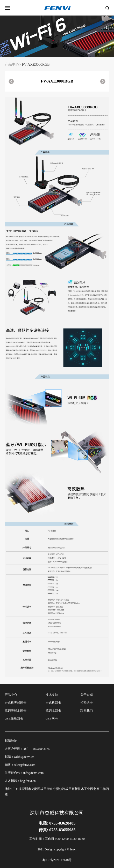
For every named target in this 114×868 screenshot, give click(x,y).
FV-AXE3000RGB (36, 65)
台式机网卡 (53, 703)
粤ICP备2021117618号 (57, 860)
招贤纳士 (87, 703)
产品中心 (11, 695)
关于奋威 (87, 695)
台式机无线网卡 (16, 703)
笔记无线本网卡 (16, 711)
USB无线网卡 (14, 719)
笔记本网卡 (53, 711)
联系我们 (87, 711)
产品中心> (13, 65)
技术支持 (52, 695)
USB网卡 (52, 719)
